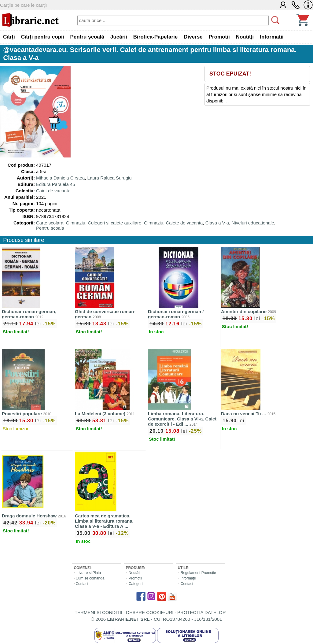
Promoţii (135, 578)
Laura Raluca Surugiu (110, 178)
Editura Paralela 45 (56, 184)
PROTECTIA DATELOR (202, 612)
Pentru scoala (50, 228)
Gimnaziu (76, 223)
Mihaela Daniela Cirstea (60, 178)
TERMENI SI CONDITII (98, 612)
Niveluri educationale (253, 223)
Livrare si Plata (89, 573)
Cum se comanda (90, 578)
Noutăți (134, 573)
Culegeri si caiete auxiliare (114, 223)
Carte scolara (50, 223)
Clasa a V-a (217, 223)
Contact (82, 584)
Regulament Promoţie (198, 573)
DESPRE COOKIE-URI (150, 612)
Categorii (136, 584)
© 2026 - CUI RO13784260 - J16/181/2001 (157, 619)
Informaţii (188, 578)
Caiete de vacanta (184, 223)
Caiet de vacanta (53, 191)
